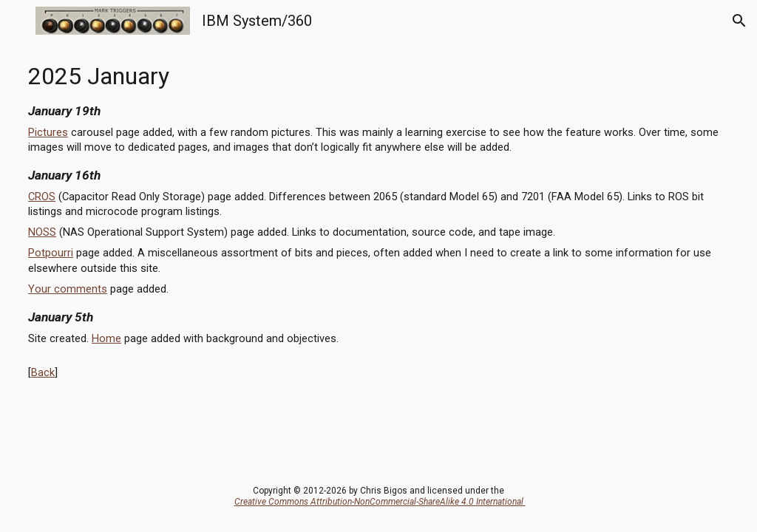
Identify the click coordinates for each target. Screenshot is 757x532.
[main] (378, 216)
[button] (18, 20)
